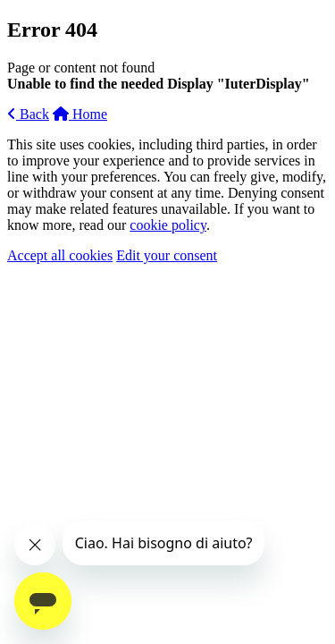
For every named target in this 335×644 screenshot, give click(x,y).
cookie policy (168, 225)
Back (28, 114)
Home (80, 114)
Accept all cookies (60, 255)
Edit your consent (167, 255)
